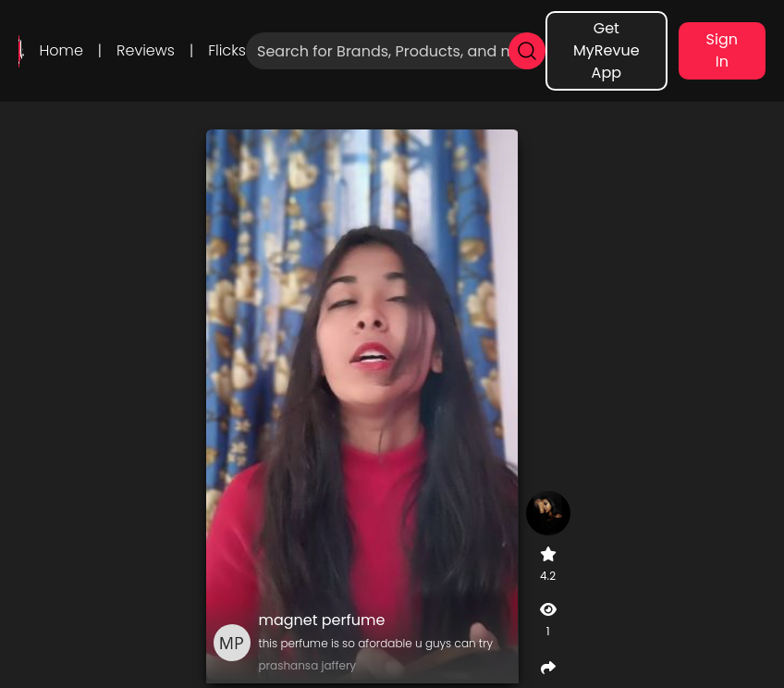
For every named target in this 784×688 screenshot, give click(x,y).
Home (61, 50)
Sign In (722, 50)
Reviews (146, 50)
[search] (527, 51)
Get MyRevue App (606, 50)
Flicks (227, 50)
